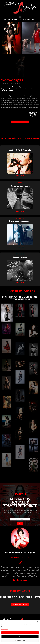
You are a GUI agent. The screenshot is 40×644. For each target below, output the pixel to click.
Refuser (20, 637)
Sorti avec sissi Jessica (20, 186)
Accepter (20, 633)
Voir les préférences (20, 641)
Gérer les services (5, 629)
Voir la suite (20, 176)
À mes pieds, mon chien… (20, 222)
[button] (38, 622)
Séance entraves (20, 257)
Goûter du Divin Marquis (20, 150)
